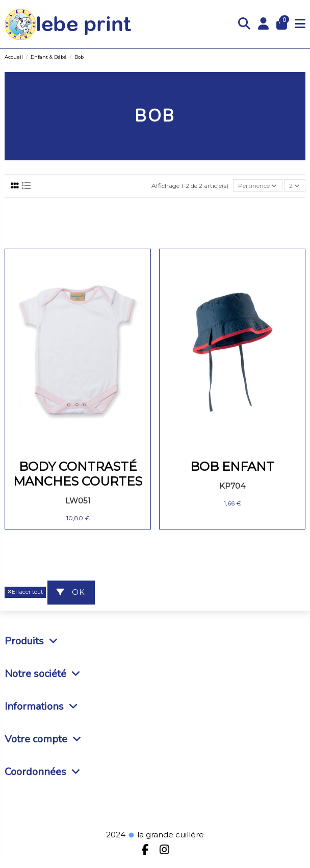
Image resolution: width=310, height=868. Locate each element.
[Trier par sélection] (258, 186)
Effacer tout (25, 592)
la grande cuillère (166, 835)
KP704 (232, 486)
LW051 (78, 501)
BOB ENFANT (232, 466)
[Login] (264, 24)
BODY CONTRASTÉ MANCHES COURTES (78, 474)
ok (71, 592)
